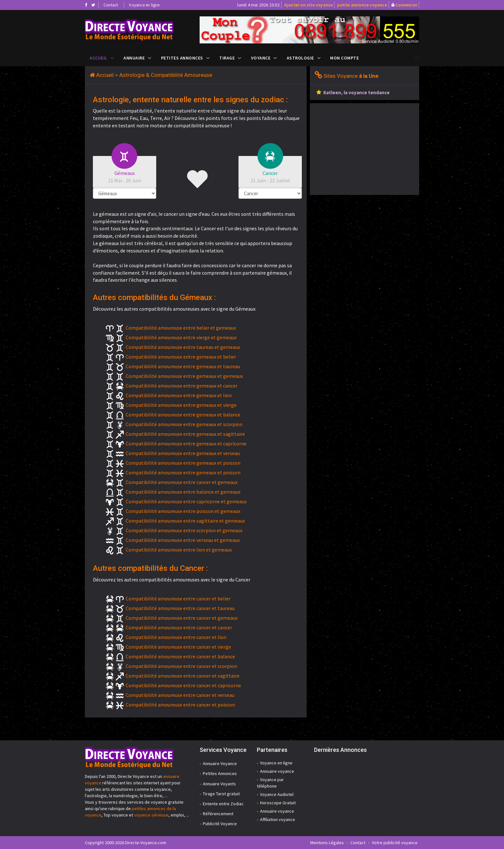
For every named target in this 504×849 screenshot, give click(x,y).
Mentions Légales (327, 843)
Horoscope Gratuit (278, 803)
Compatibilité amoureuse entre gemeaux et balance (183, 415)
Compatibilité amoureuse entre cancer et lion (176, 637)
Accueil (99, 58)
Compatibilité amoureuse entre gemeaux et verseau (183, 453)
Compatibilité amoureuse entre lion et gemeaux (179, 550)
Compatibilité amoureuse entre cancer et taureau (180, 608)
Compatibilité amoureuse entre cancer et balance (180, 656)
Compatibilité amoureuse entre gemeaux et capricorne (186, 443)
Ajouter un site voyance (309, 5)
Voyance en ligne (144, 5)
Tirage (227, 58)
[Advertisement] (364, 148)
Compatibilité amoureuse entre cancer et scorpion (181, 666)
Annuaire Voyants (219, 784)
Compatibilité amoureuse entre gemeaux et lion (179, 395)
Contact (111, 5)
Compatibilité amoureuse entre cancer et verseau (180, 695)
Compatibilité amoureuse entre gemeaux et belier (181, 357)
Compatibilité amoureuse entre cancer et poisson (180, 705)
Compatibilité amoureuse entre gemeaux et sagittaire (185, 434)
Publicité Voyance (220, 824)
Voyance (261, 58)
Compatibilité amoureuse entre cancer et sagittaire (183, 676)
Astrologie (300, 58)
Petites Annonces (182, 58)
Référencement (218, 814)
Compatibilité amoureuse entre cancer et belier (178, 598)
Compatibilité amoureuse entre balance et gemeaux (183, 492)
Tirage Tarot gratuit (221, 794)
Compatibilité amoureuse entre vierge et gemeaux (181, 337)
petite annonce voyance (362, 5)
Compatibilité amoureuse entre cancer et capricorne (183, 685)
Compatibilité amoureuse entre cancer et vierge (178, 647)
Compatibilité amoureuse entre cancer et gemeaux (182, 482)
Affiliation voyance (278, 819)
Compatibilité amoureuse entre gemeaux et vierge (181, 405)
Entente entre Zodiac (223, 804)
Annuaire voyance (277, 771)
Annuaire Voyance (220, 763)
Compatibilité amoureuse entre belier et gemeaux (181, 328)
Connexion (406, 5)
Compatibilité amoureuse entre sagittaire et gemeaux (185, 521)
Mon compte (344, 58)
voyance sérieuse (151, 815)
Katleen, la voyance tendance (356, 92)
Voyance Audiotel (277, 794)
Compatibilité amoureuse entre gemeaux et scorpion (184, 424)
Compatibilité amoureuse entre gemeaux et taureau (183, 366)
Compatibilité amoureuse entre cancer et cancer (179, 627)
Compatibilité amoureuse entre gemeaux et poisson (183, 463)
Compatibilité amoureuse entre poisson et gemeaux (183, 511)
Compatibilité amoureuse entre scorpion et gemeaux (184, 530)
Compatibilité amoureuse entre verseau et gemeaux (183, 540)
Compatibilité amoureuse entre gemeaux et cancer (182, 386)
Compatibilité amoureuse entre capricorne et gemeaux (186, 501)
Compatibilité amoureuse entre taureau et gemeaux (183, 347)
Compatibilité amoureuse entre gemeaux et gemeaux (184, 376)
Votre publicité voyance (395, 843)
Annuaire (134, 58)
